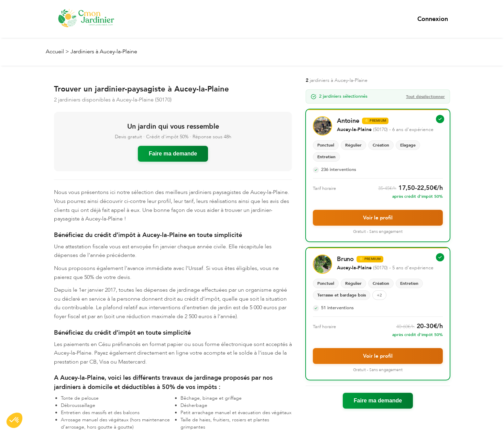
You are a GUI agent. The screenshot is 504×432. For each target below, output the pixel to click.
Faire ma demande (173, 153)
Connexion (433, 19)
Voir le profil (378, 217)
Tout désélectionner (425, 96)
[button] (14, 420)
